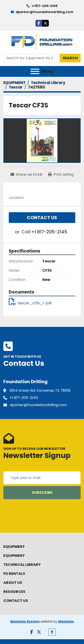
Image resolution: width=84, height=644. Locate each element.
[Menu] (35, 71)
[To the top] (52, 632)
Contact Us (42, 218)
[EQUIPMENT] (14, 83)
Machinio (66, 621)
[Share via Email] (26, 175)
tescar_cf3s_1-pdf (30, 303)
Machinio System (25, 621)
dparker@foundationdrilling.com (44, 12)
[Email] (42, 478)
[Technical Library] (48, 83)
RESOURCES (14, 592)
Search (70, 58)
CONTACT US (16, 601)
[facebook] (39, 23)
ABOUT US (13, 583)
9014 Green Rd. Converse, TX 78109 (40, 390)
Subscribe (42, 493)
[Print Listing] (61, 175)
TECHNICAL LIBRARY (22, 565)
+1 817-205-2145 (44, 6)
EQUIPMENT (14, 547)
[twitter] (45, 23)
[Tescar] (16, 87)
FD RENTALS (14, 574)
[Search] (32, 58)
